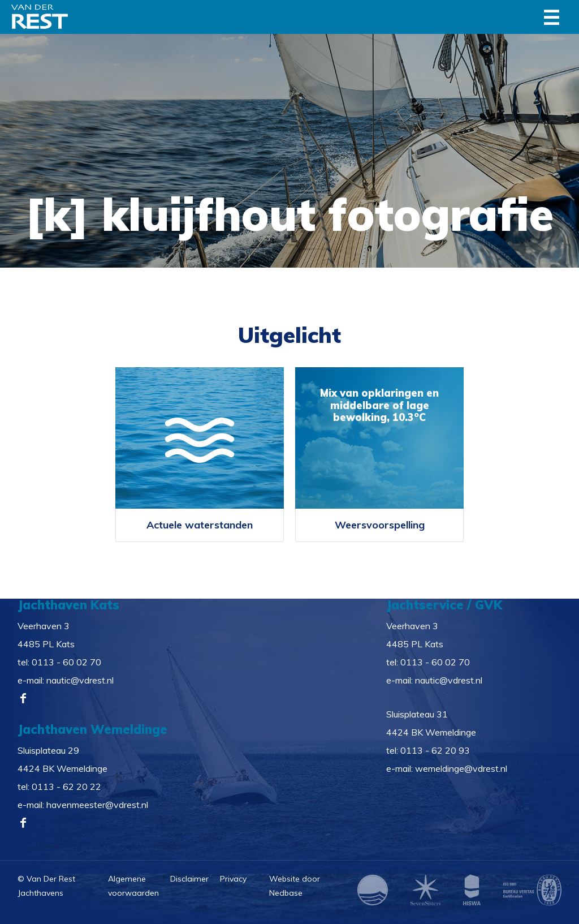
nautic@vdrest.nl (80, 680)
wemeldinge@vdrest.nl (461, 768)
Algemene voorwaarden (133, 886)
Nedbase (286, 893)
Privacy (233, 879)
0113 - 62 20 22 (66, 787)
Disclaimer (189, 879)
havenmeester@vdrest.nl (97, 805)
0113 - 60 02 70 (66, 662)
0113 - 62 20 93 (435, 750)
